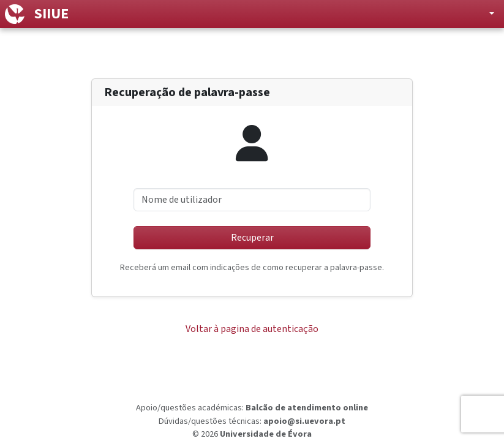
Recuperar (252, 238)
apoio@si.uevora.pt (304, 421)
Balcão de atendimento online (307, 408)
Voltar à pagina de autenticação (252, 329)
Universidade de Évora (266, 434)
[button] (482, 14)
